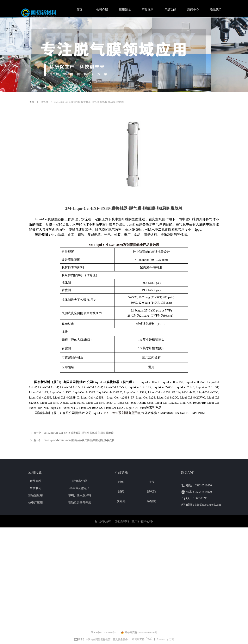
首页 (32, 102)
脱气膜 (44, 102)
